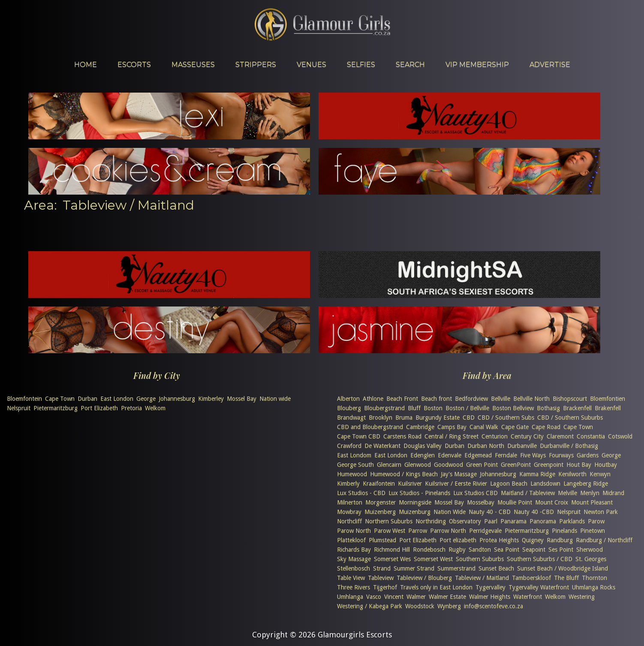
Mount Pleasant (592, 502)
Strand (382, 568)
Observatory (465, 521)
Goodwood (448, 465)
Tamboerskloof (531, 578)
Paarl (491, 521)
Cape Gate (515, 427)
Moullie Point (515, 502)
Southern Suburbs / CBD (540, 559)
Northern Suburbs (389, 521)
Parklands (572, 521)
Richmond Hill (392, 550)
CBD (469, 418)
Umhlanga (350, 597)
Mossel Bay (242, 399)
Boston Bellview (513, 408)
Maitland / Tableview (528, 493)
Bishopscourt (570, 399)
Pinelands (564, 531)
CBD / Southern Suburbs (570, 418)
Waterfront (528, 597)
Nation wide (275, 399)
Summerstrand (456, 568)
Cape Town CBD (359, 436)
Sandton (480, 550)
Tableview (381, 578)
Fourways (561, 455)
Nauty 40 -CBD (534, 512)
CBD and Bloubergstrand (370, 427)
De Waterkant (382, 446)
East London (117, 399)
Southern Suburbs (480, 559)
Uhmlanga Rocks (594, 587)
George (146, 399)
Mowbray (349, 512)
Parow (596, 521)
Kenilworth (572, 474)
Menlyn (590, 493)
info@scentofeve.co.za (494, 606)
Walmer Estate (447, 597)
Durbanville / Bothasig (569, 446)
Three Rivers (354, 587)
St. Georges (591, 559)
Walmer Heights (490, 597)
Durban (87, 399)
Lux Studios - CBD (361, 493)
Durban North (486, 446)
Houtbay (606, 465)
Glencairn (389, 465)
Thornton (594, 578)
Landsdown (545, 484)
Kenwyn (600, 474)
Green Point (482, 465)
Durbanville (522, 446)
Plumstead (382, 540)
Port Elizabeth (99, 408)
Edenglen (423, 455)
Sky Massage (354, 559)
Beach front (436, 399)
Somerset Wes (392, 559)
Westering (582, 597)
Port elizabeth (458, 540)
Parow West (390, 531)
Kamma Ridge (537, 474)
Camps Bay (452, 427)
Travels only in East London (436, 587)
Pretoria (131, 408)
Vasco (374, 597)
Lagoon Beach (509, 484)
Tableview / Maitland (482, 578)
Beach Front (402, 399)
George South (355, 465)
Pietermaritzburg (56, 408)
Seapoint (534, 550)
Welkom (155, 408)
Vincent (394, 597)
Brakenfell (608, 408)
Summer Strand (414, 568)
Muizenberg (380, 512)
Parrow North (448, 531)
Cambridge (420, 427)
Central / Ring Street (451, 436)
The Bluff (566, 578)
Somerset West (433, 559)
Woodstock (420, 606)
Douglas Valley (423, 446)
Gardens (588, 455)
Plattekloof (351, 540)
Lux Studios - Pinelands (419, 493)
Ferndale (506, 455)
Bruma (404, 418)
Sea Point (507, 550)
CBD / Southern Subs (506, 418)
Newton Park (601, 512)
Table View (351, 578)
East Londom (354, 455)
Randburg (560, 540)
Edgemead (478, 455)
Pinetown (593, 531)
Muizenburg (415, 512)
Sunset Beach (496, 568)
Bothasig (548, 408)
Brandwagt (351, 418)
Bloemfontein (24, 399)
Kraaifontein (379, 484)
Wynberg (449, 606)
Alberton (348, 399)
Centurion (495, 436)
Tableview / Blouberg (424, 578)
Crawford (349, 446)
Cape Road (546, 427)
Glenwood (418, 465)
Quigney (533, 540)
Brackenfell (577, 408)
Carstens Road (402, 436)
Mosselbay (481, 502)
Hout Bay (579, 465)
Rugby (457, 550)
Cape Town (60, 399)
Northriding (431, 521)
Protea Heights (499, 540)
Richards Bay (354, 550)
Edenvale (450, 455)
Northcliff (349, 521)
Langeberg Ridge (586, 484)
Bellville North (531, 399)
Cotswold (620, 436)
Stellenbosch (354, 568)
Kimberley (211, 399)
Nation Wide (450, 512)
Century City (527, 436)
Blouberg (349, 408)
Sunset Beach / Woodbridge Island (563, 568)
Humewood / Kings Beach (404, 474)
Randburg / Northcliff (604, 540)
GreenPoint (516, 465)
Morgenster (381, 502)
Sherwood (590, 550)
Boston (433, 408)
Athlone (373, 399)
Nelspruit (19, 408)
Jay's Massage (459, 474)
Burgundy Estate (438, 418)
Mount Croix (552, 502)
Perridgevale (485, 531)
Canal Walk (484, 427)
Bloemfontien (608, 399)
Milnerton (350, 502)
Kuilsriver (410, 484)
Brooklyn (381, 418)
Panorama (543, 521)
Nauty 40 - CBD (490, 512)
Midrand (613, 493)
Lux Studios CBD (475, 493)
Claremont (560, 436)
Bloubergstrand (384, 408)
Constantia (591, 436)
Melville (567, 493)
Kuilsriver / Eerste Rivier (456, 484)
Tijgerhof (385, 587)
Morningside (415, 502)
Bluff (414, 408)
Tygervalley (491, 587)
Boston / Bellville (467, 408)
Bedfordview (471, 399)
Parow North (354, 531)
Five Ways (533, 455)
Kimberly (348, 484)
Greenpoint (549, 465)
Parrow (418, 531)
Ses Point (561, 550)
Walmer (416, 597)
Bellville (501, 399)
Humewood (352, 474)
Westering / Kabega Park (370, 606)
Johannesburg (177, 399)
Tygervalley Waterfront (539, 587)
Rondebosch (429, 550)
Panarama (513, 521)
